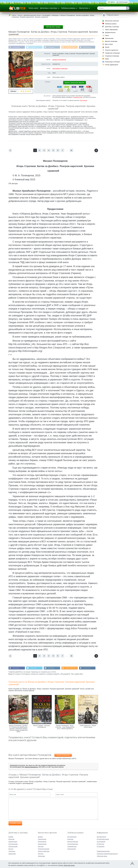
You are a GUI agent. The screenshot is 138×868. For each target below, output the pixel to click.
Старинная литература (112, 56)
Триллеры (12, 851)
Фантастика (83, 8)
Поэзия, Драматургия (112, 65)
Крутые (11, 849)
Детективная (42, 841)
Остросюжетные (73, 844)
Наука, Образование (111, 30)
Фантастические (73, 841)
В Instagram (52, 47)
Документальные (110, 33)
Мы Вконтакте (88, 47)
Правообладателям (103, 851)
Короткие (70, 839)
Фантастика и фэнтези (112, 21)
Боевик (11, 837)
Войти (113, 2)
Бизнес (107, 47)
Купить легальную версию (75, 83)
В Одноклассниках (72, 47)
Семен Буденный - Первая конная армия (88, 727)
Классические (13, 846)
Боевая (40, 837)
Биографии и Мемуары (60, 69)
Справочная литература (112, 53)
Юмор (107, 59)
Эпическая (41, 856)
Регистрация (123, 2)
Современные (72, 846)
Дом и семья (109, 44)
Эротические (72, 849)
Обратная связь (102, 856)
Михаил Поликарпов (59, 60)
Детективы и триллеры (49, 8)
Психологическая (44, 849)
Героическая (42, 839)
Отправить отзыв (15, 823)
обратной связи (69, 865)
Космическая (42, 844)
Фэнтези (41, 853)
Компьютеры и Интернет (113, 62)
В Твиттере (34, 47)
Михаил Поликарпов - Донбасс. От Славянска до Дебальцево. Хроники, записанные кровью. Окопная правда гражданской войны (19, 729)
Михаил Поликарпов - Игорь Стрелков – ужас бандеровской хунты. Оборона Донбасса (65, 727)
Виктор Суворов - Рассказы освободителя (42, 727)
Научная (41, 846)
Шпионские (12, 853)
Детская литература (111, 41)
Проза (107, 35)
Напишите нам (78, 97)
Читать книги (33, 8)
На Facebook (16, 47)
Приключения (109, 38)
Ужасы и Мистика (44, 851)
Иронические (13, 841)
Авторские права (53, 27)
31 (71, 150)
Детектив (11, 839)
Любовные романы (68, 8)
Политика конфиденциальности (107, 853)
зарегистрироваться (31, 767)
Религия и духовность (112, 50)
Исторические (13, 844)
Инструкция (84, 100)
